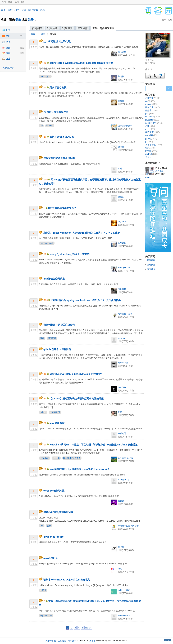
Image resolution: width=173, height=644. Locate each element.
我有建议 (151, 269)
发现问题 (151, 265)
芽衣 (120, 412)
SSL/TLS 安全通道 (72, 458)
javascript (153, 120)
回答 (43, 34)
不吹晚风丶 (123, 289)
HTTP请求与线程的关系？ (62, 208)
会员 (17, 2)
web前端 (152, 135)
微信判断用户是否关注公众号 (59, 325)
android (152, 154)
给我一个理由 (124, 590)
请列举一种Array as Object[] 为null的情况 (67, 580)
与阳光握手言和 (125, 314)
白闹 (120, 569)
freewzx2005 (124, 616)
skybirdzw (122, 222)
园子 (3, 10)
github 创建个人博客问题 (57, 349)
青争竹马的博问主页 (103, 28)
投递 (22, 48)
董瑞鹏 (121, 76)
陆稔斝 (121, 147)
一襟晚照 (122, 434)
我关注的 (52, 28)
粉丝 (17, 10)
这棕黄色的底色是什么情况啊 (59, 158)
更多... (148, 157)
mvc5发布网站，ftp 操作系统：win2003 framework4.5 (79, 469)
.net (42, 526)
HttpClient (45, 458)
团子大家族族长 (125, 126)
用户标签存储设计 (59, 88)
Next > (88, 628)
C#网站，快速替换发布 (56, 112)
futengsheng (124, 480)
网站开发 (152, 107)
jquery (151, 138)
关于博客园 (51, 641)
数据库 (151, 110)
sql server (153, 117)
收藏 (8, 53)
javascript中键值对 (54, 537)
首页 (4, 2)
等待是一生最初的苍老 (128, 526)
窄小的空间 (123, 363)
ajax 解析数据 (57, 423)
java (150, 114)
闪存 (8, 30)
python (43, 412)
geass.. (121, 197)
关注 (10, 10)
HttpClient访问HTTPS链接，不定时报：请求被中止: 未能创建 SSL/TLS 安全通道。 (95, 445)
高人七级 (160, 171)
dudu (148, 178)
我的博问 (67, 28)
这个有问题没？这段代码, (57, 41)
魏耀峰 (121, 501)
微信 (42, 338)
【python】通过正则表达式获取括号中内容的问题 (77, 398)
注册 (31, 20)
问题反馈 (9, 68)
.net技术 (153, 98)
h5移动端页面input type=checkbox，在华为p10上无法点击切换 (86, 300)
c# (150, 101)
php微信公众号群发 (54, 279)
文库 (8, 59)
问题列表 (37, 28)
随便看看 (33, 10)
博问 (8, 36)
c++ (150, 129)
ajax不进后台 (51, 558)
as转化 (43, 590)
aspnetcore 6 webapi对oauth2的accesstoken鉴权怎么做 (81, 63)
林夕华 (121, 547)
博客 (8, 42)
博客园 (92, 641)
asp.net (50, 126)
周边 (23, 2)
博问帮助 (151, 260)
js (149, 142)
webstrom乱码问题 (54, 491)
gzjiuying (122, 52)
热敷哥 (121, 101)
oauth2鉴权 (45, 76)
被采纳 (53, 34)
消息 (42, 10)
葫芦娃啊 (122, 243)
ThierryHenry (124, 268)
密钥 (49, 526)
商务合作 (72, 641)
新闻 (10, 2)
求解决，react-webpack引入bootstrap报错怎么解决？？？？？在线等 (82, 233)
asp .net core (46, 616)
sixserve (122, 338)
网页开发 (52, 338)
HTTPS (56, 458)
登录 (18, 20)
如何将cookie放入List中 (63, 137)
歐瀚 (120, 169)
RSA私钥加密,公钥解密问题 (58, 512)
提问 (22, 36)
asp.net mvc (154, 123)
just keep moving (126, 458)
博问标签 (83, 28)
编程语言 (152, 132)
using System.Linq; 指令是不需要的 (69, 254)
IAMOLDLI (123, 387)
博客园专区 (154, 145)
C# (41, 126)
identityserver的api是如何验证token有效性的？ (76, 374)
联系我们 (62, 641)
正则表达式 (55, 412)
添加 (22, 53)
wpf (150, 148)
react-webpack (47, 243)
